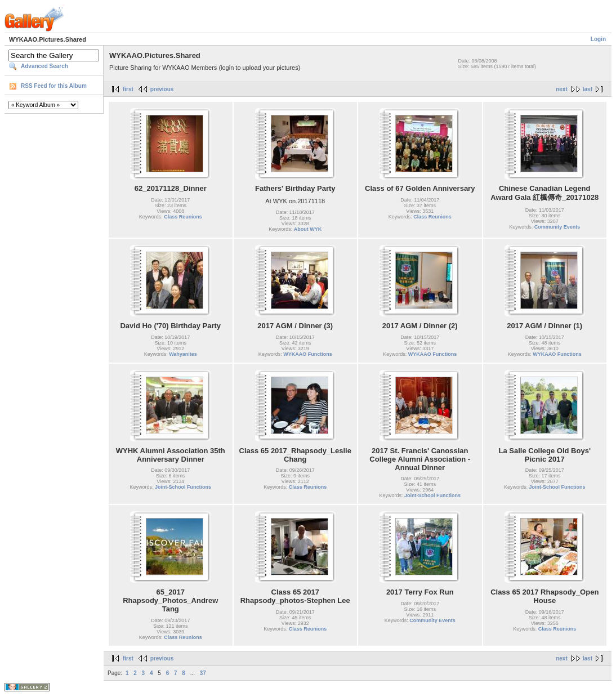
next (562, 89)
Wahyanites (183, 354)
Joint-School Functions (183, 487)
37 (203, 673)
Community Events (557, 227)
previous (162, 89)
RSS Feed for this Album (54, 86)
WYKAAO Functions (308, 354)
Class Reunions (183, 217)
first (128, 89)
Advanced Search (44, 66)
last (588, 89)
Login (598, 39)
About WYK (308, 229)
